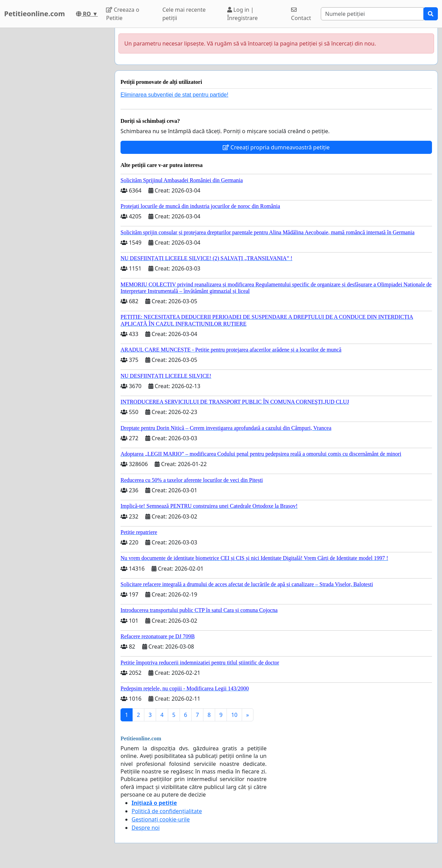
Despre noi (146, 828)
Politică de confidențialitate (167, 811)
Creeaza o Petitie (123, 14)
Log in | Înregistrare (243, 14)
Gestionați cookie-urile (161, 819)
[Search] (372, 14)
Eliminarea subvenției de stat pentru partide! (174, 95)
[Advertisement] (55, 131)
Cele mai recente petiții (184, 14)
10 (234, 715)
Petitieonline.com (35, 14)
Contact (301, 14)
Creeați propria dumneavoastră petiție (276, 147)
